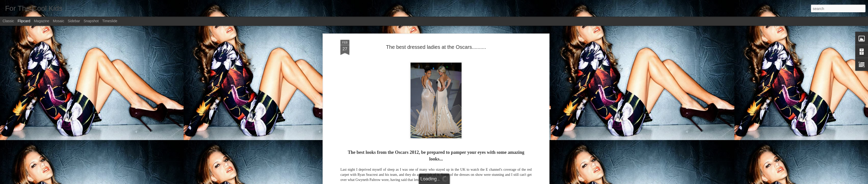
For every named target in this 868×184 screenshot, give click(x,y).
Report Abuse (465, 181)
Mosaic (58, 21)
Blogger (450, 181)
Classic (8, 21)
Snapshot (91, 21)
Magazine (42, 21)
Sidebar (74, 21)
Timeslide (110, 21)
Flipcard (24, 21)
